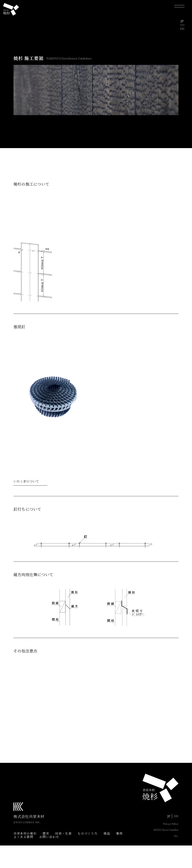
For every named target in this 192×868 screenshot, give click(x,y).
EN (182, 29)
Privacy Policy (171, 846)
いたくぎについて (26, 491)
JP (182, 21)
